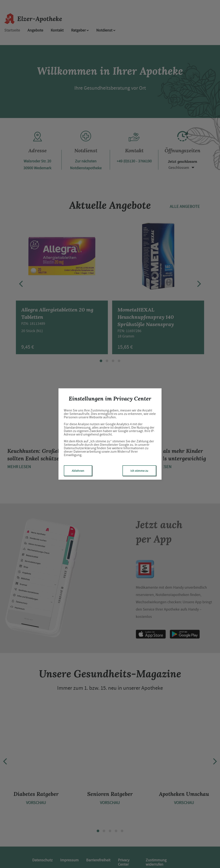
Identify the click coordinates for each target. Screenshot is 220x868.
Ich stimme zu (139, 471)
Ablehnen (78, 471)
